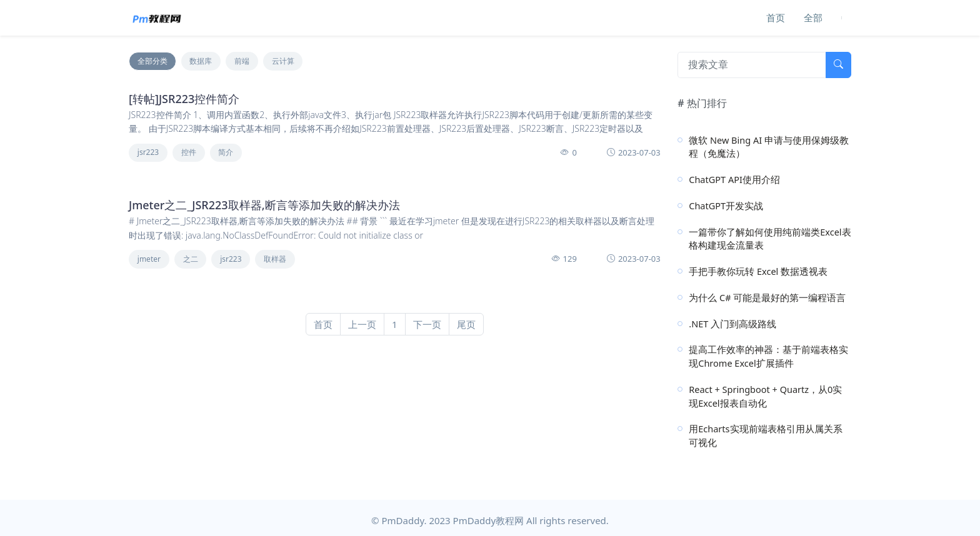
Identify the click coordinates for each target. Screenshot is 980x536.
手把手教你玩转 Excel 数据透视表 (758, 271)
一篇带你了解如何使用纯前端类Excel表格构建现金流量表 (770, 239)
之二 (191, 259)
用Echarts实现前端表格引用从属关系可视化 (765, 435)
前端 (242, 61)
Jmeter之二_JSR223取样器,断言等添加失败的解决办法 (264, 205)
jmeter (149, 259)
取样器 (275, 259)
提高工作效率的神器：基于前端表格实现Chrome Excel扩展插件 (768, 356)
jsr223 (148, 152)
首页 (776, 17)
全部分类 (152, 61)
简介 (226, 152)
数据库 (201, 61)
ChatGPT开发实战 (726, 206)
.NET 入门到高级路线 (732, 324)
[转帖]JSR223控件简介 (184, 99)
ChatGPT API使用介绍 (734, 179)
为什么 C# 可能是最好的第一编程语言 (767, 297)
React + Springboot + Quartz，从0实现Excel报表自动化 (765, 396)
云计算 (283, 61)
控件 (189, 152)
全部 (813, 17)
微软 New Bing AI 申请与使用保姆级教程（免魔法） (769, 147)
